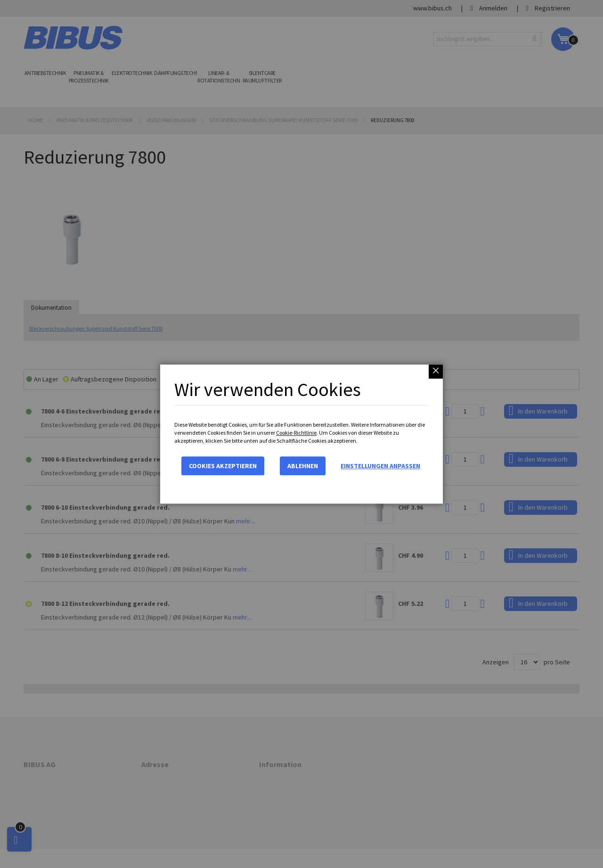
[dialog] (301, 434)
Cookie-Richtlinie (296, 433)
